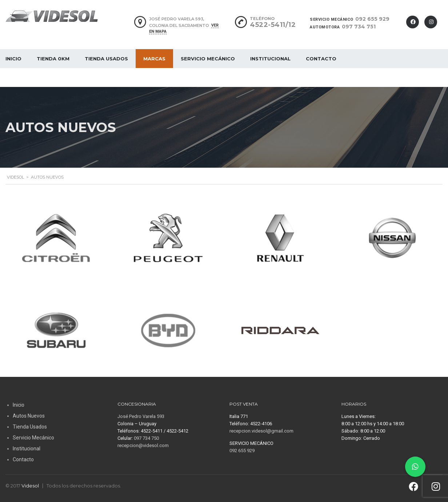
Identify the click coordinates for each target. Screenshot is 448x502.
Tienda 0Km (53, 59)
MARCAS (154, 59)
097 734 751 (359, 27)
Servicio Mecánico (208, 59)
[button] (415, 467)
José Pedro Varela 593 (141, 416)
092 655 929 (372, 19)
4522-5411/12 (273, 25)
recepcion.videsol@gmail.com (261, 431)
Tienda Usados (106, 59)
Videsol (30, 486)
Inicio (19, 405)
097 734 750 (146, 438)
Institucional (270, 59)
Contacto (321, 59)
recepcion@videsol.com (143, 445)
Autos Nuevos (29, 416)
